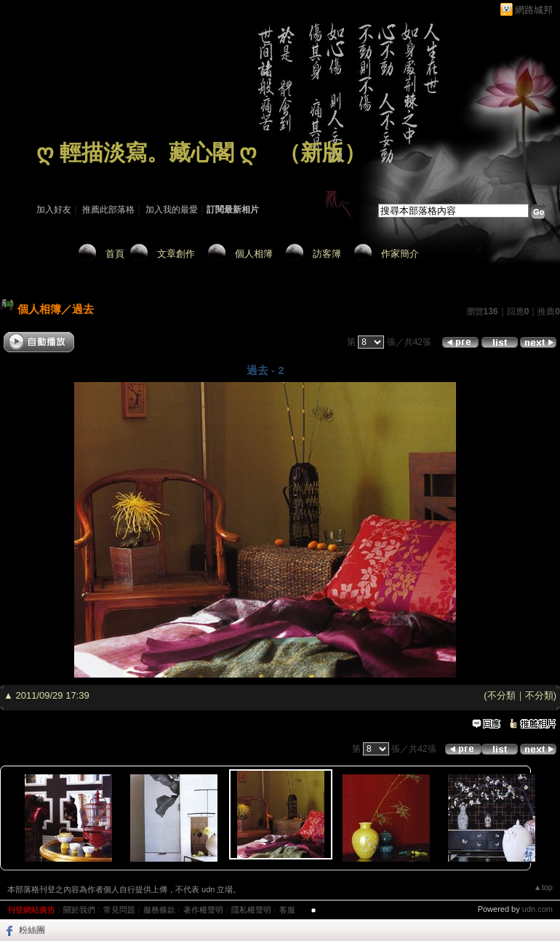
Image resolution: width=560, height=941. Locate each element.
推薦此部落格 (108, 210)
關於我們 (79, 910)
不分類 (501, 695)
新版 (322, 152)
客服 (287, 910)
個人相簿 (254, 254)
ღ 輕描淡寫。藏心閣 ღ (147, 152)
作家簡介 (400, 254)
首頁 (115, 254)
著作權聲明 (203, 910)
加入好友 (54, 210)
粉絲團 (32, 930)
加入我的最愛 (172, 210)
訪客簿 (327, 254)
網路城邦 (534, 10)
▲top (543, 887)
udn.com (537, 909)
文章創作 (176, 254)
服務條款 (159, 910)
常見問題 (119, 910)
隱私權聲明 (251, 910)
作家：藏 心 (59, 173)
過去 (83, 309)
